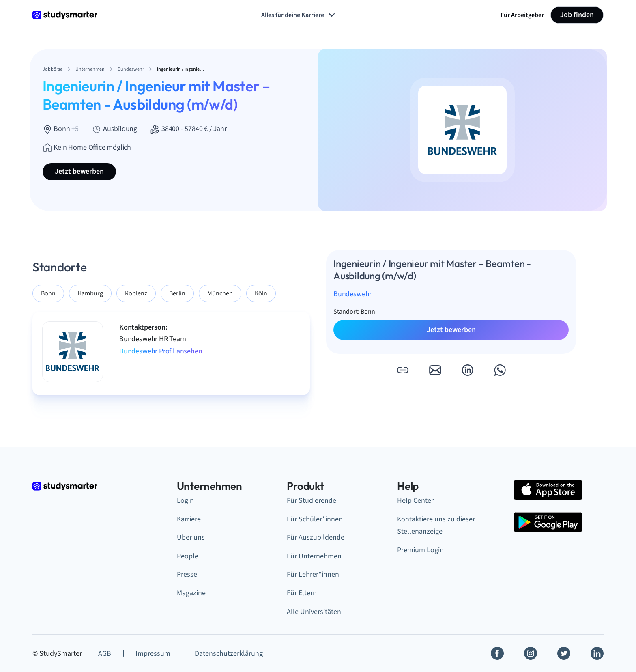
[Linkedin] (597, 653)
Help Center (415, 501)
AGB (105, 654)
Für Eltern (302, 593)
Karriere (189, 519)
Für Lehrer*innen (313, 574)
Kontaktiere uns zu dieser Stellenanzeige (436, 526)
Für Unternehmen (314, 556)
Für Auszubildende (316, 537)
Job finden (577, 15)
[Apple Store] (548, 490)
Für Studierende (312, 501)
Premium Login (420, 550)
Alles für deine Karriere (299, 15)
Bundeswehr (352, 294)
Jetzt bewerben (79, 171)
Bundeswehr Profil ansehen (161, 351)
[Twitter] (564, 653)
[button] (402, 370)
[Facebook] (497, 653)
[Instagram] (531, 653)
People (188, 556)
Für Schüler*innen (315, 519)
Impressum (153, 654)
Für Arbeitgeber (522, 15)
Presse (187, 574)
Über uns (191, 537)
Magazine (191, 593)
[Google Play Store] (548, 522)
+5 (75, 129)
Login (185, 501)
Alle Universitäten (314, 612)
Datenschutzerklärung (229, 654)
